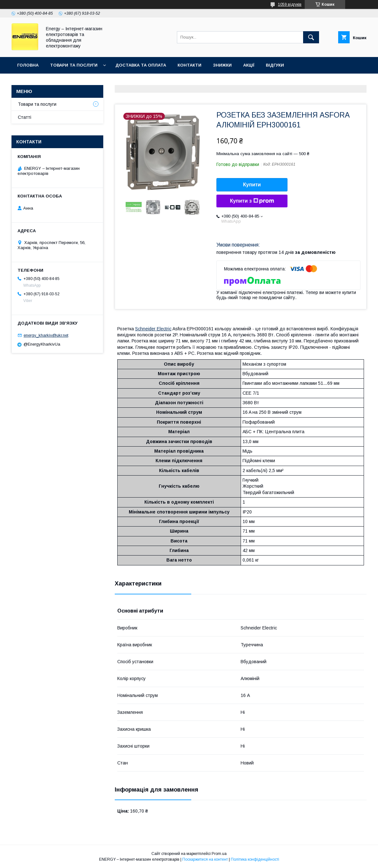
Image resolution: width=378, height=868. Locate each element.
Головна (28, 65)
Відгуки (275, 65)
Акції (249, 65)
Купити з (252, 201)
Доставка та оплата (141, 65)
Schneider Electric (153, 329)
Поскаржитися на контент (205, 859)
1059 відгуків (290, 4)
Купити (252, 185)
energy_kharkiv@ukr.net (46, 335)
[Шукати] (311, 37)
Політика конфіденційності (255, 859)
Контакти (189, 65)
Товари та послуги (74, 65)
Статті (25, 117)
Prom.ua (219, 854)
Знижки (222, 65)
